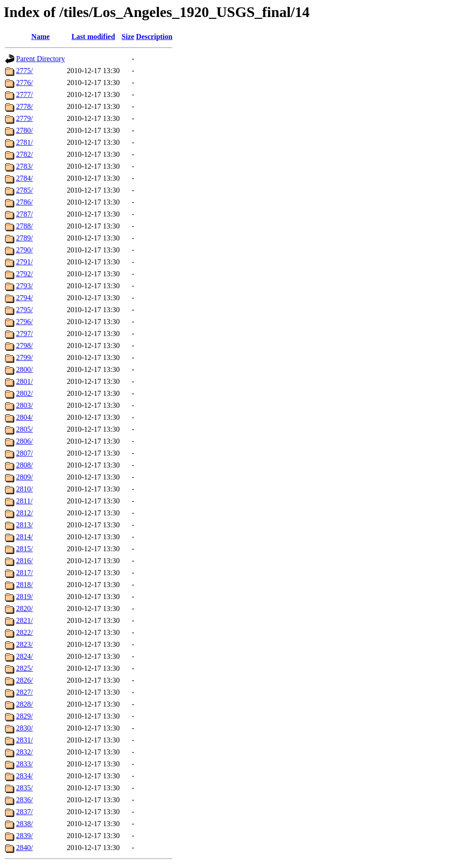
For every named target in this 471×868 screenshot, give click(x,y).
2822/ (24, 632)
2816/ (24, 561)
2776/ (24, 83)
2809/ (24, 477)
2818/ (24, 585)
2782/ (24, 154)
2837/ (24, 812)
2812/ (24, 513)
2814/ (24, 537)
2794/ (24, 298)
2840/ (24, 848)
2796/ (24, 322)
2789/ (24, 238)
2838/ (24, 824)
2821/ (24, 620)
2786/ (24, 202)
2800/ (24, 369)
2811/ (24, 501)
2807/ (24, 453)
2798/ (24, 345)
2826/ (24, 680)
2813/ (24, 525)
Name (40, 37)
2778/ (24, 106)
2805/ (24, 429)
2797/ (24, 334)
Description (154, 37)
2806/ (24, 441)
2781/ (24, 142)
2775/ (24, 71)
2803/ (24, 405)
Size (128, 37)
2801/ (24, 381)
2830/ (24, 728)
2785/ (24, 190)
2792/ (24, 274)
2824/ (24, 656)
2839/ (24, 836)
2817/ (24, 573)
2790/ (24, 250)
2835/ (24, 788)
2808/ (24, 465)
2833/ (24, 764)
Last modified (93, 37)
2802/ (24, 393)
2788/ (24, 226)
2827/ (24, 692)
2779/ (24, 118)
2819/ (24, 597)
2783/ (24, 166)
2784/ (24, 178)
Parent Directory (40, 59)
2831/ (24, 740)
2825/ (24, 668)
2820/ (24, 608)
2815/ (24, 549)
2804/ (24, 417)
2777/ (24, 94)
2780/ (24, 130)
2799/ (24, 357)
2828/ (24, 704)
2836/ (24, 800)
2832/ (24, 752)
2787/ (24, 214)
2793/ (24, 286)
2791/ (24, 262)
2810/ (24, 489)
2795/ (24, 310)
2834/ (24, 776)
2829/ (24, 716)
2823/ (24, 644)
